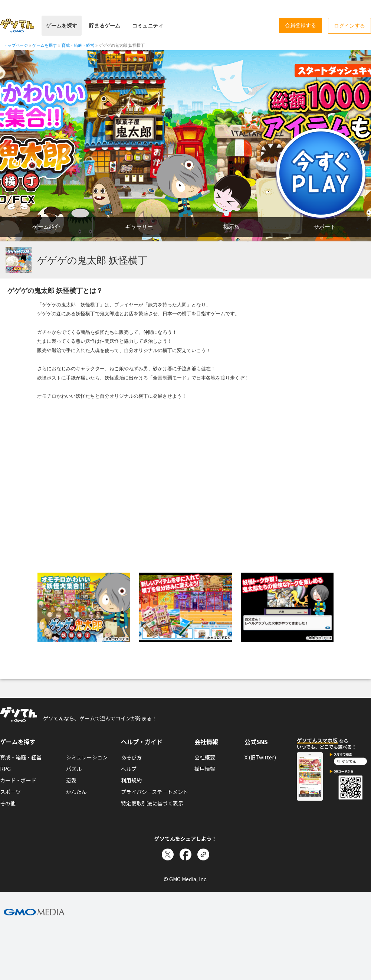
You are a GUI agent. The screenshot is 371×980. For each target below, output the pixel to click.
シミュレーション (87, 757)
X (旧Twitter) (260, 757)
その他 (8, 803)
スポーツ (10, 792)
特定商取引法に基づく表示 (152, 803)
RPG (5, 769)
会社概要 (205, 757)
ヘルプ (129, 769)
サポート (325, 227)
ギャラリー (139, 227)
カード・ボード (18, 780)
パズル (74, 769)
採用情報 (205, 769)
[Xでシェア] (168, 854)
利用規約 (131, 780)
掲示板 (232, 227)
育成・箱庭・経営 (21, 757)
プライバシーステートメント (155, 792)
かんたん (76, 792)
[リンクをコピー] (203, 854)
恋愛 (71, 780)
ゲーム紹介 (46, 227)
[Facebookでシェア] (185, 854)
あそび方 (131, 757)
